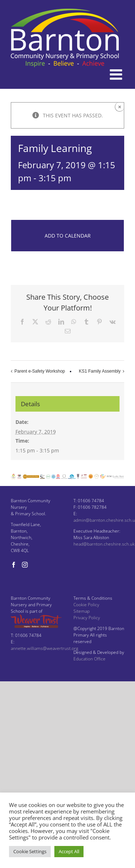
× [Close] (120, 107)
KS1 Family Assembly (100, 371)
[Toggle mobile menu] (117, 74)
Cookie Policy (86, 605)
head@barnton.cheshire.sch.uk (104, 544)
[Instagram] (25, 565)
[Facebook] (14, 565)
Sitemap (82, 611)
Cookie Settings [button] (30, 851)
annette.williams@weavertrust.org (44, 648)
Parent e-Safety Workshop (40, 371)
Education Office (89, 659)
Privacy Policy (87, 618)
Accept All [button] (69, 851)
